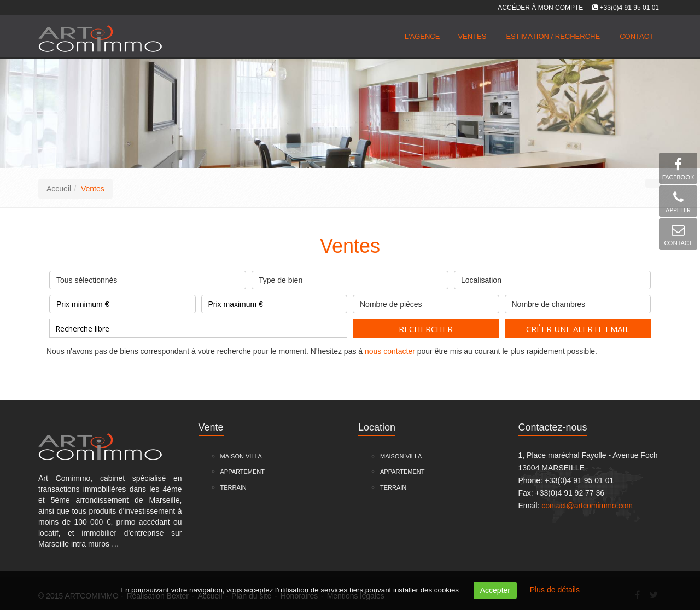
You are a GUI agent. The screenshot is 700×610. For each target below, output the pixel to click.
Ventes (472, 36)
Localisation (552, 278)
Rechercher (426, 329)
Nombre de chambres (578, 302)
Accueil (59, 189)
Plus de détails (555, 590)
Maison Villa (241, 456)
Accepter (495, 590)
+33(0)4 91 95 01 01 (629, 8)
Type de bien (350, 278)
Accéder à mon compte (540, 8)
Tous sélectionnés (148, 278)
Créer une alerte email (578, 329)
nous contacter (390, 351)
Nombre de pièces (426, 302)
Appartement (243, 472)
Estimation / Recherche (553, 36)
